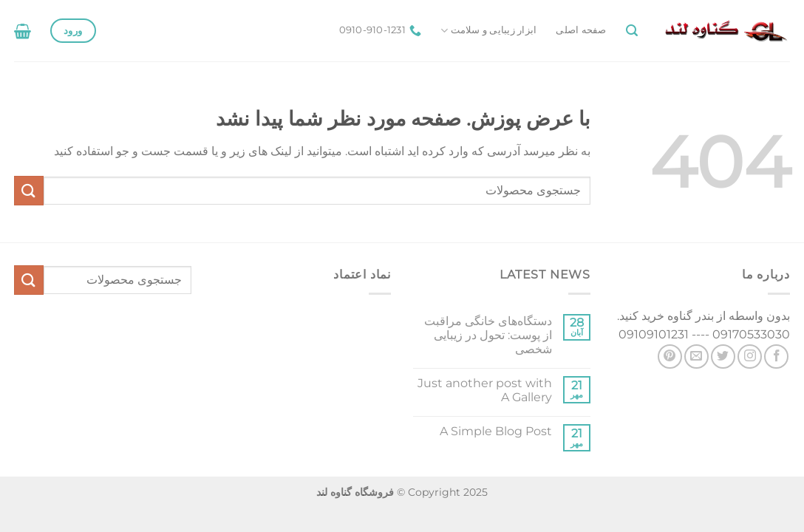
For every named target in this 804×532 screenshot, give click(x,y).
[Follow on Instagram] (750, 357)
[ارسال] (29, 190)
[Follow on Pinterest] (670, 357)
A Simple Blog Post (496, 431)
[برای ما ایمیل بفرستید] (696, 357)
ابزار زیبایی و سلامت (488, 31)
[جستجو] (632, 31)
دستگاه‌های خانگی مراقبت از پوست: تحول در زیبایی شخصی (488, 335)
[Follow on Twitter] (723, 357)
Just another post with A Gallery (485, 390)
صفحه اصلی (581, 30)
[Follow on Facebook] (776, 357)
